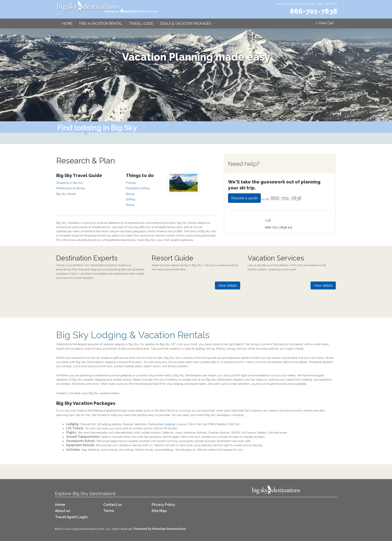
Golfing (131, 199)
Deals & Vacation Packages (186, 24)
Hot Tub (234, 424)
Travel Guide (141, 24)
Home (67, 24)
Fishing (131, 183)
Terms (109, 511)
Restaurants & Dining (70, 188)
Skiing (130, 205)
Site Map (159, 511)
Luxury (182, 424)
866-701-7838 (314, 11)
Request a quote (244, 198)
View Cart (325, 23)
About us (63, 511)
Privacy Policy (163, 505)
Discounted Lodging (161, 424)
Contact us (113, 505)
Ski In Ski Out (198, 424)
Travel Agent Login (71, 517)
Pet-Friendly (218, 424)
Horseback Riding (138, 188)
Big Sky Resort (66, 194)
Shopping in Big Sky (70, 183)
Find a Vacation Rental (101, 24)
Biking (130, 194)
